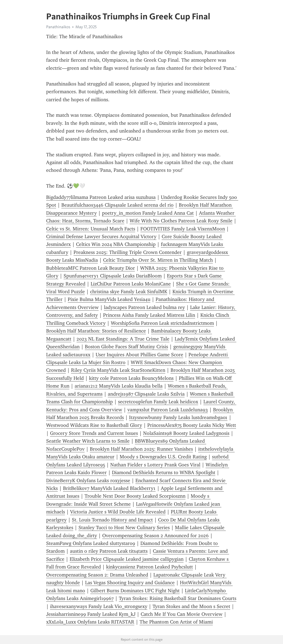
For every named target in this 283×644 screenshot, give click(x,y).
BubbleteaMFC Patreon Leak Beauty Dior (91, 268)
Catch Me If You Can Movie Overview (182, 614)
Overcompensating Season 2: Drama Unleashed (97, 575)
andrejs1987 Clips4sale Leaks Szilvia (146, 394)
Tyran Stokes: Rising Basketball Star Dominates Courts (178, 598)
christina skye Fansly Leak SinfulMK (129, 292)
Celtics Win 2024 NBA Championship (116, 244)
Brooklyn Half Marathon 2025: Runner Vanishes (141, 449)
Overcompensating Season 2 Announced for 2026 (155, 536)
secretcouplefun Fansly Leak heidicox (158, 402)
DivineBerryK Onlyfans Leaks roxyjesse (88, 481)
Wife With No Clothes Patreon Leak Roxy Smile (181, 221)
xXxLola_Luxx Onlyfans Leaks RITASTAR (90, 622)
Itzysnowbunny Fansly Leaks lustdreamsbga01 (178, 417)
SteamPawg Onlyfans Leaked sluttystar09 (91, 543)
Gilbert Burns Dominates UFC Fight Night (135, 591)
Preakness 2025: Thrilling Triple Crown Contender (128, 252)
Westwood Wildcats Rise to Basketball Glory (94, 425)
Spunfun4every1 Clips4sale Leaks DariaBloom (113, 276)
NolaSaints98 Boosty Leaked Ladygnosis (186, 433)
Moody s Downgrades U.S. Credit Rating (163, 457)
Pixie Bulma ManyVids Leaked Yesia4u (109, 299)
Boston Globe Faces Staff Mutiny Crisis (126, 347)
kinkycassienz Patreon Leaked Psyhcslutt (150, 567)
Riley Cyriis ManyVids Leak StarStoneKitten (118, 370)
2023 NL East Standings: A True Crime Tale (123, 339)
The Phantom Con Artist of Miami (176, 622)
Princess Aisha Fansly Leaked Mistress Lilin (149, 315)
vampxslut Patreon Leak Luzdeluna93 (168, 410)
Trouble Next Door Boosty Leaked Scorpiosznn (135, 496)
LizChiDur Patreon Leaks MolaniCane (131, 284)
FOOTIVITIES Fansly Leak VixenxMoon (183, 229)
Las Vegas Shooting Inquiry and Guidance (130, 583)
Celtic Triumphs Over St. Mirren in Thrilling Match (158, 260)
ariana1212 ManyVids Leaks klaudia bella (119, 386)
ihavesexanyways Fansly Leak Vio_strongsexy (99, 606)
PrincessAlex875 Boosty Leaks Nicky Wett (192, 425)
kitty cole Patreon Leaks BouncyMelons (131, 378)
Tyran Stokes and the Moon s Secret (191, 606)
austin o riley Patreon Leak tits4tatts (109, 551)
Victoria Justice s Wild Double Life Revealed (118, 512)
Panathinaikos (58, 27)
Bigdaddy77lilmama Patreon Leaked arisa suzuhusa (101, 197)
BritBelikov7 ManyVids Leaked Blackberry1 (109, 488)
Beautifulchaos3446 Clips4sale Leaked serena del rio (117, 205)
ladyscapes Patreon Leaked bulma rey (144, 307)
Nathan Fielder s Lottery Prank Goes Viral (155, 465)
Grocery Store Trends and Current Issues (94, 433)
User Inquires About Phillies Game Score (139, 355)
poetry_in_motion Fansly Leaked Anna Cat (148, 213)
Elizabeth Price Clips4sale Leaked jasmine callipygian (127, 559)
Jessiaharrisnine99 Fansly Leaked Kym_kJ (91, 614)
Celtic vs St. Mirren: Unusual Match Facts (91, 229)
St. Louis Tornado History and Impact (112, 520)
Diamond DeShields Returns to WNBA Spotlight (164, 472)
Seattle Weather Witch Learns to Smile (88, 441)
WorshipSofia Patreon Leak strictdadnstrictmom (162, 323)
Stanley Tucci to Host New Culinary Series (124, 528)
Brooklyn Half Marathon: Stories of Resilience (96, 331)
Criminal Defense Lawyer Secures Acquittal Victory (101, 237)
